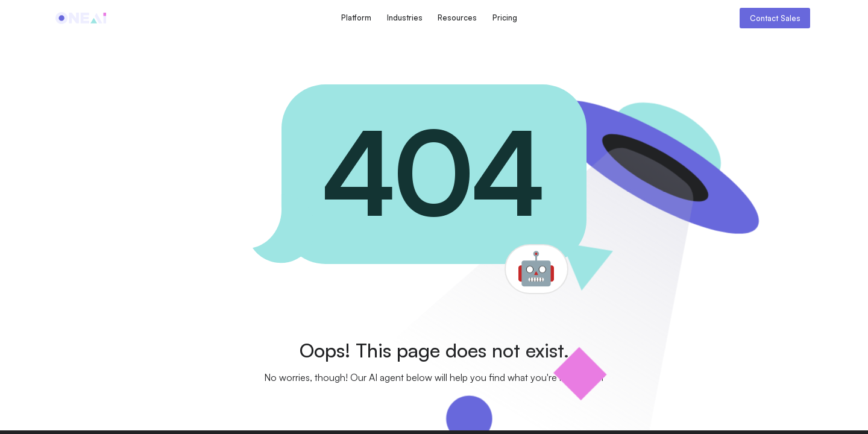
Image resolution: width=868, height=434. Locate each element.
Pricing (505, 17)
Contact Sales (775, 18)
